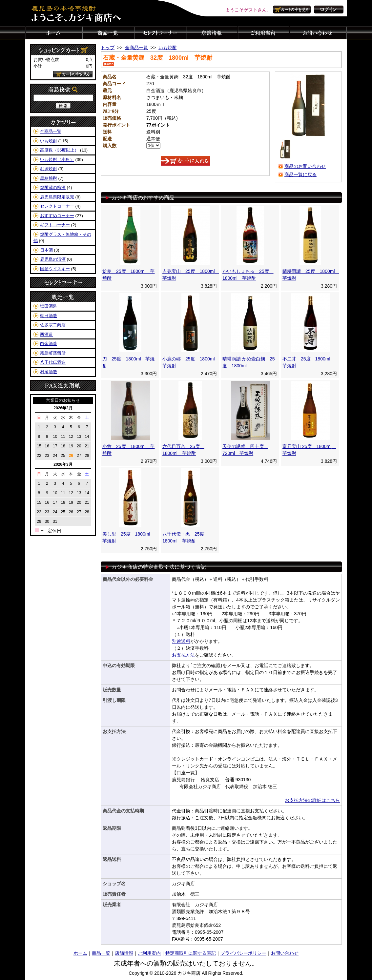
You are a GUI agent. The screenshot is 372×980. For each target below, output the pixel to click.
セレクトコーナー (160, 33)
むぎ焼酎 (49, 169)
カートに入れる (185, 161)
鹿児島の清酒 (53, 259)
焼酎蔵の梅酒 (53, 187)
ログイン (329, 10)
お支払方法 (183, 655)
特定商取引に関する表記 (191, 953)
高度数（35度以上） (59, 150)
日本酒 (46, 250)
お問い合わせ (318, 33)
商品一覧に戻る (300, 174)
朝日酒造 (49, 316)
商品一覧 (108, 33)
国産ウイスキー (55, 269)
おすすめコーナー (57, 216)
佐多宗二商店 (53, 325)
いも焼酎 (49, 141)
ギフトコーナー (55, 225)
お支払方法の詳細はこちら (312, 800)
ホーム (54, 33)
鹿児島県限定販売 (57, 197)
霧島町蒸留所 (53, 353)
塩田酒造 (49, 306)
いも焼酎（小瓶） (57, 160)
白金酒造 (49, 344)
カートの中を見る (293, 10)
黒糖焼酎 (49, 178)
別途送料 (181, 641)
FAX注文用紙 (63, 386)
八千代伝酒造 (53, 362)
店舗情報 (212, 33)
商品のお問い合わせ (305, 166)
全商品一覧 (51, 131)
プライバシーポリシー (243, 953)
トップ (108, 48)
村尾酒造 (49, 372)
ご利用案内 (264, 33)
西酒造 (46, 334)
